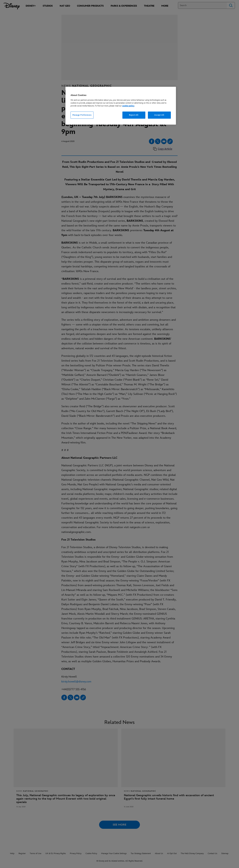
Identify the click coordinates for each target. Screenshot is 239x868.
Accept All (159, 115)
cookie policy (128, 106)
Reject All (134, 115)
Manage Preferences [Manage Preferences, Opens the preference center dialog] (82, 115)
